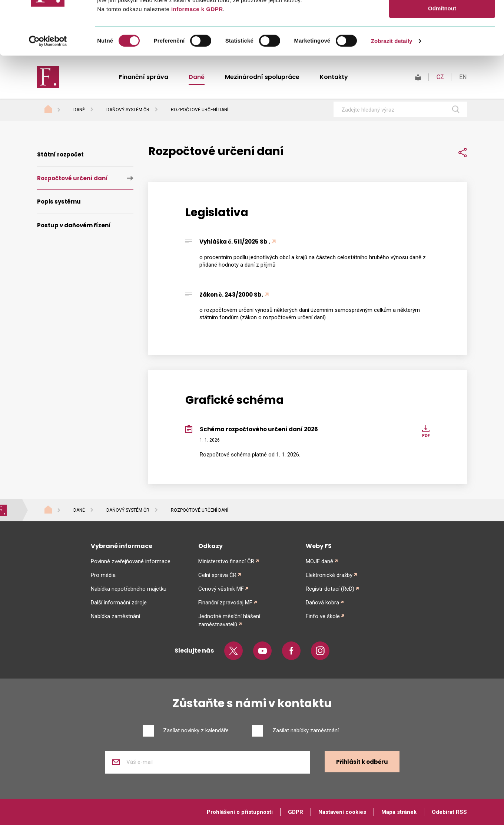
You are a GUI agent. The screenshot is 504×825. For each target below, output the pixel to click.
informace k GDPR (196, 62)
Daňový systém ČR (128, 110)
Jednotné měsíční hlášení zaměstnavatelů (229, 620)
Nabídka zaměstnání (115, 616)
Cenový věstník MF (221, 589)
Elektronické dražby (329, 575)
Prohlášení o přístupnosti (240, 812)
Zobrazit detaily (392, 94)
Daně (79, 110)
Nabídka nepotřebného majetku (129, 589)
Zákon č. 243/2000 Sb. (231, 295)
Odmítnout (442, 62)
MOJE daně (319, 561)
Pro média (103, 575)
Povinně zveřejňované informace (131, 561)
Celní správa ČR (217, 575)
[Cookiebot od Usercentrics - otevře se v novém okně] (48, 95)
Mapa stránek (399, 812)
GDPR (296, 812)
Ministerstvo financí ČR (226, 561)
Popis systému (59, 202)
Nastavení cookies (342, 812)
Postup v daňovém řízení (74, 225)
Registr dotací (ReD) (330, 589)
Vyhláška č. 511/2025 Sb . (235, 242)
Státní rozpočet (60, 154)
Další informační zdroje (119, 603)
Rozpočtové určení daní (72, 178)
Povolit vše (442, 18)
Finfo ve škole (323, 616)
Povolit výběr (442, 40)
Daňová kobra (322, 603)
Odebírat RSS (449, 812)
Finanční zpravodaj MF (225, 603)
